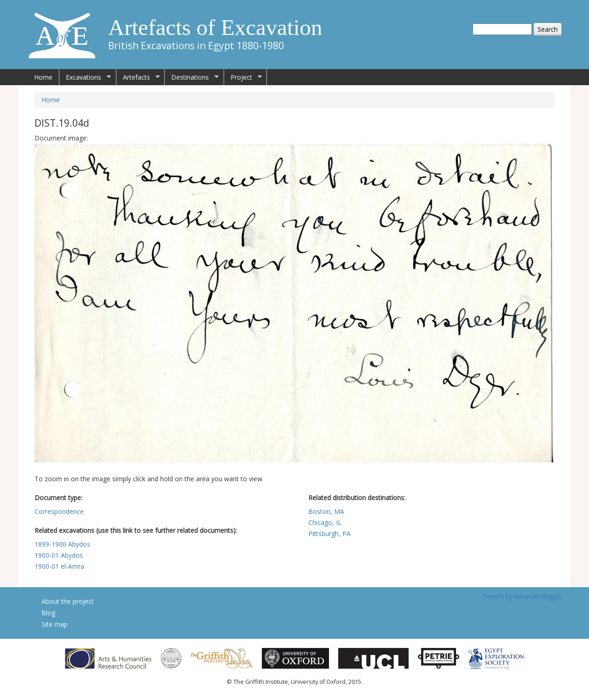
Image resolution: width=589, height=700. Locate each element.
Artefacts (138, 77)
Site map (55, 624)
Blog (48, 613)
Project (243, 77)
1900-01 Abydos (59, 555)
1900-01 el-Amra (59, 566)
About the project (68, 601)
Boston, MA (326, 511)
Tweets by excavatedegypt (522, 596)
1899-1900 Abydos (62, 544)
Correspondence (59, 511)
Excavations (85, 77)
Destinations (192, 77)
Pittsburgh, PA (329, 534)
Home (43, 77)
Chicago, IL (325, 522)
